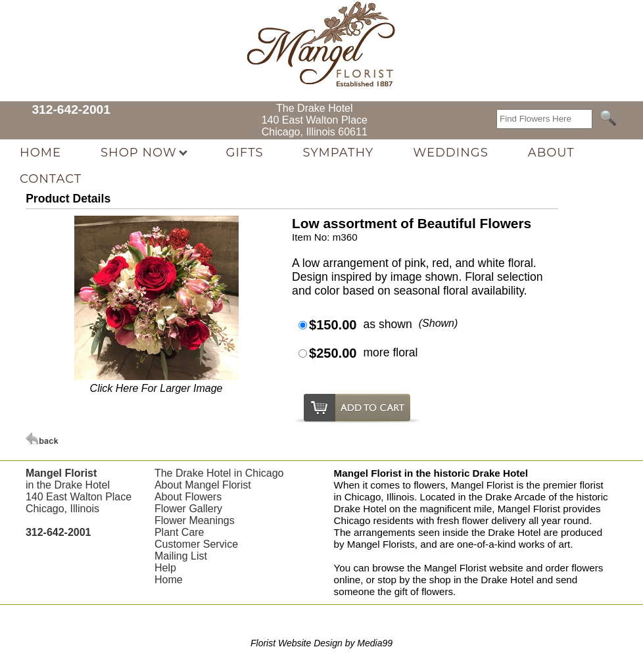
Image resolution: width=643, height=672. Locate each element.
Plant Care (179, 532)
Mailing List (181, 556)
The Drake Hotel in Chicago (219, 473)
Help (165, 568)
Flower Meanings (195, 520)
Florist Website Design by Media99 (321, 643)
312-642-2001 (71, 109)
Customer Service (196, 544)
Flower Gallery (188, 509)
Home (169, 580)
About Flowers (188, 497)
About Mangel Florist (203, 485)
